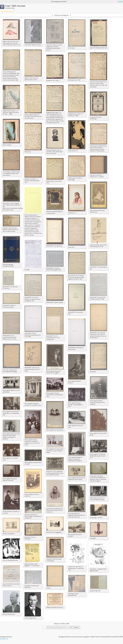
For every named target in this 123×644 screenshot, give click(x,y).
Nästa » (77, 627)
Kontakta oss (4, 639)
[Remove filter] (13, 11)
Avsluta (120, 2)
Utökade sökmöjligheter (61, 15)
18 (71, 627)
